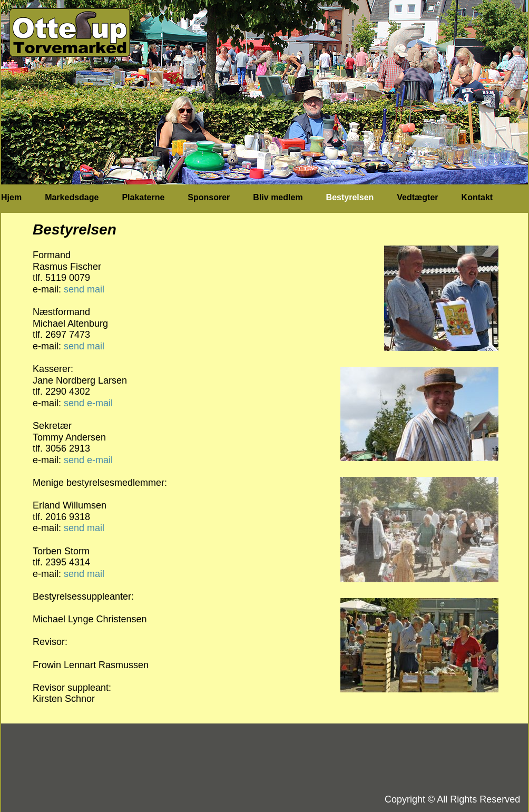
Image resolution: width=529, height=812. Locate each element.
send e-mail (88, 403)
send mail (84, 289)
